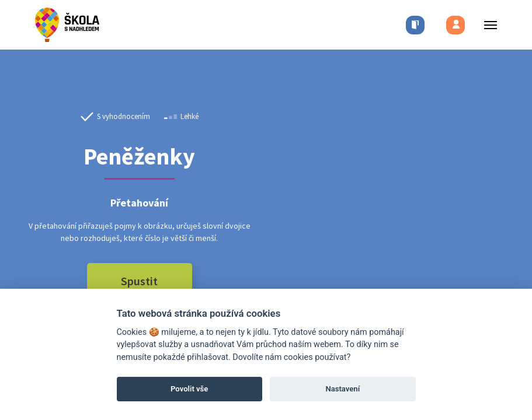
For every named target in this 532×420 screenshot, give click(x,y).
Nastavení (343, 389)
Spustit (139, 281)
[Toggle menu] (487, 25)
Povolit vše (189, 389)
